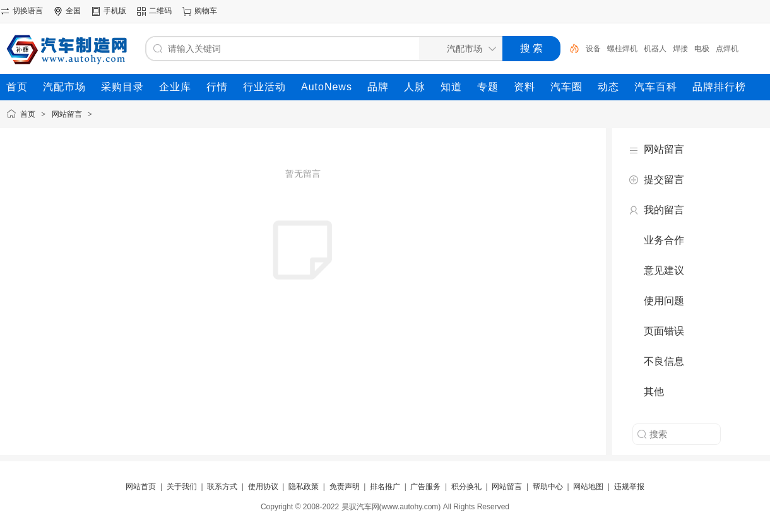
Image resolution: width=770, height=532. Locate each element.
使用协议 (263, 487)
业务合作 (664, 240)
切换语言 (28, 11)
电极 (702, 49)
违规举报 (629, 487)
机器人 (655, 49)
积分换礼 (466, 487)
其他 (654, 392)
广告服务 (425, 487)
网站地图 (588, 487)
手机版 (115, 11)
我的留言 (664, 210)
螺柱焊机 (622, 49)
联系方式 (222, 487)
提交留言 (664, 180)
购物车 (206, 11)
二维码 (160, 11)
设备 (593, 49)
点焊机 (727, 49)
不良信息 (664, 361)
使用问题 (664, 301)
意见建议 (664, 270)
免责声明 (345, 487)
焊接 (680, 49)
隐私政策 (304, 487)
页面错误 (664, 331)
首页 (28, 114)
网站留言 (67, 114)
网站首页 (141, 487)
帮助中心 (548, 487)
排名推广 (385, 487)
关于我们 (182, 487)
